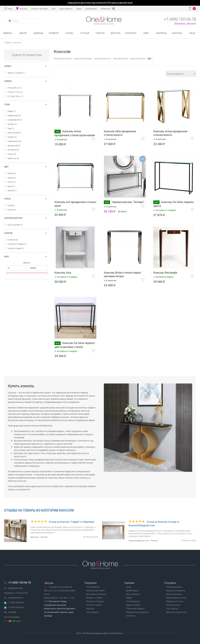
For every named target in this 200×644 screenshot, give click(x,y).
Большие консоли (121, 58)
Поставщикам (133, 601)
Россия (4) (12, 210)
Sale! (192, 33)
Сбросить (27, 263)
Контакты (131, 616)
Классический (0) (14, 133)
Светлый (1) (12, 190)
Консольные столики (63, 58)
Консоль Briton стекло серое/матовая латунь (123, 274)
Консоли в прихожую (83, 58)
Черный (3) (12, 178)
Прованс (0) (12, 137)
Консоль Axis (63, 273)
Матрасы (161, 33)
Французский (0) (14, 145)
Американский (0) (14, 141)
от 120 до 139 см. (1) (15, 96)
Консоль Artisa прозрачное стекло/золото (170, 133)
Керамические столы (176, 598)
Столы (69, 33)
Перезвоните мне (15, 588)
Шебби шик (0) (13, 158)
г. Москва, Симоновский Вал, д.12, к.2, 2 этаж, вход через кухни (60, 590)
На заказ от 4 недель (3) (17, 244)
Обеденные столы (175, 601)
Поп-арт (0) (12, 154)
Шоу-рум (177, 33)
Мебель (8, 33)
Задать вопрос (133, 605)
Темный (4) (12, 173)
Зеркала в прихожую (176, 612)
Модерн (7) (12, 111)
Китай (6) (11, 205)
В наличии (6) (13, 240)
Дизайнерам (132, 590)
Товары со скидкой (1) (16, 73)
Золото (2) (12, 182)
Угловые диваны (174, 587)
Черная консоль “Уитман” (128, 202)
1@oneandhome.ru (16, 598)
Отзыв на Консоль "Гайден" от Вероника (71, 522)
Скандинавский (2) (15, 120)
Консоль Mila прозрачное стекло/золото (120, 133)
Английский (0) (13, 150)
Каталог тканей (94, 605)
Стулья (85, 33)
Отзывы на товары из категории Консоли (39, 510)
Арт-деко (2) (12, 124)
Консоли (131, 33)
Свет (146, 33)
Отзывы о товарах (95, 601)
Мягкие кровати (174, 594)
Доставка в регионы (96, 594)
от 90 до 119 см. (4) (15, 92)
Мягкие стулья (173, 605)
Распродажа (92, 612)
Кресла (100, 33)
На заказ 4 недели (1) (16, 248)
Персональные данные (137, 612)
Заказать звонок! (185, 23)
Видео (129, 598)
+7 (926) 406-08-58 (16, 602)
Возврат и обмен (94, 598)
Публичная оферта (135, 608)
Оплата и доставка (95, 590)
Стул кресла (172, 608)
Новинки (90, 608)
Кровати (54, 33)
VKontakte (12, 612)
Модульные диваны (176, 590)
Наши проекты (133, 594)
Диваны (39, 33)
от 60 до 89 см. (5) (15, 88)
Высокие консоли (138, 58)
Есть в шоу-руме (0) (15, 225)
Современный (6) (14, 115)
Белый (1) (11, 186)
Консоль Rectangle (165, 273)
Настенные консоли (103, 58)
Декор (23, 33)
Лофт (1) (11, 128)
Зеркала (115, 33)
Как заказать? (93, 587)
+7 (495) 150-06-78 (20, 582)
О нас (129, 587)
